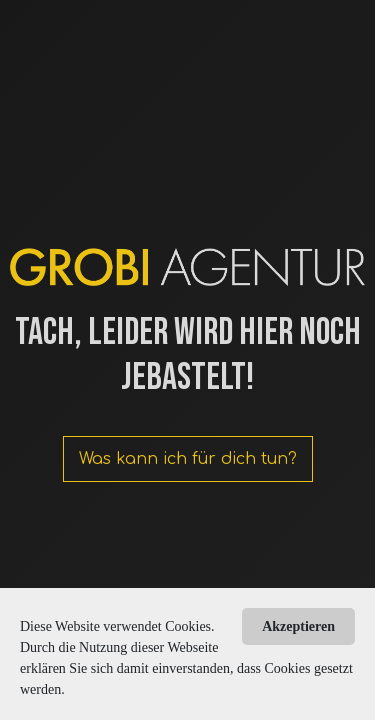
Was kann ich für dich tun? (188, 459)
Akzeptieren (298, 626)
